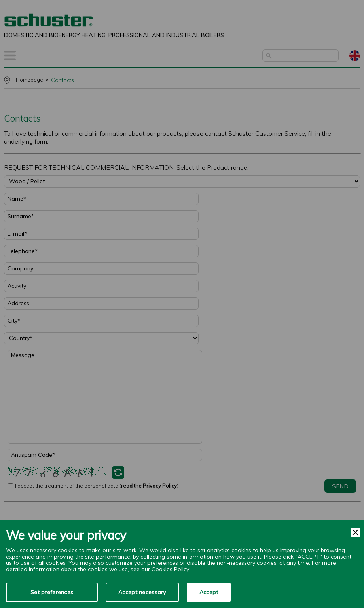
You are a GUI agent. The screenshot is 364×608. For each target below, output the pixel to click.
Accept (209, 592)
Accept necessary (142, 592)
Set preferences (52, 592)
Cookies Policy (170, 569)
